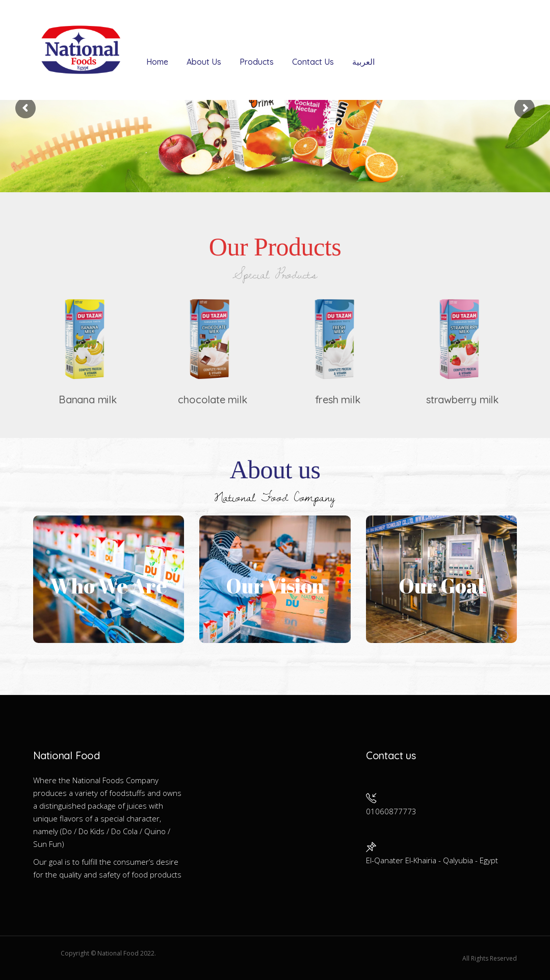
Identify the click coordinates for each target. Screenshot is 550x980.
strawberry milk (462, 399)
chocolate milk (212, 399)
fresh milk (338, 399)
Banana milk (88, 399)
